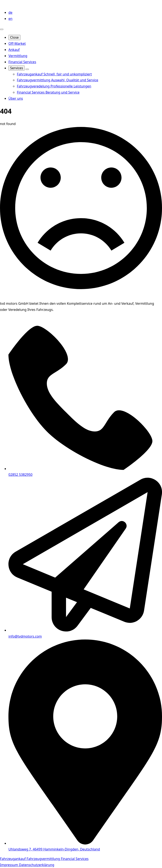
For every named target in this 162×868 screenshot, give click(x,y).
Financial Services (22, 62)
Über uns (16, 98)
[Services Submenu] (27, 69)
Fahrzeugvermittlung (44, 859)
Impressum (9, 865)
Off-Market (17, 44)
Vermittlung (18, 56)
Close (14, 37)
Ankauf (14, 50)
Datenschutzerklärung (37, 865)
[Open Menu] (2, 29)
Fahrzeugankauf (13, 859)
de (10, 12)
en (10, 19)
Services (17, 68)
